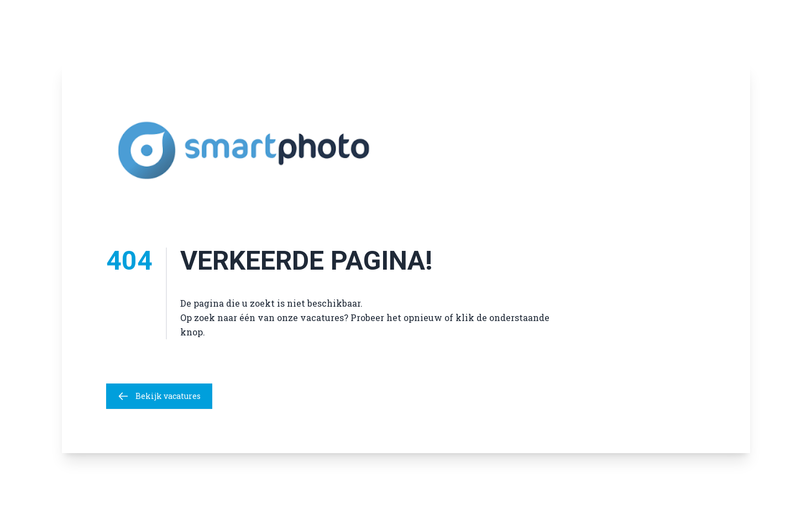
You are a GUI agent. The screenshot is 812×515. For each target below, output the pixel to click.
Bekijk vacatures (159, 396)
